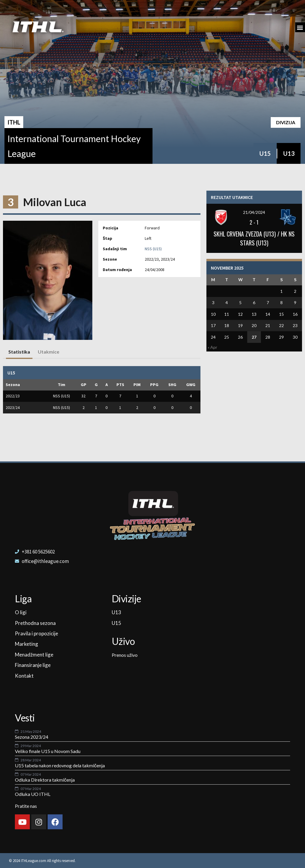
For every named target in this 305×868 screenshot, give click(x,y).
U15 (265, 153)
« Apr (212, 347)
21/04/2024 (254, 212)
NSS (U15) (153, 249)
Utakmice (49, 352)
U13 (289, 153)
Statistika (19, 352)
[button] (300, 27)
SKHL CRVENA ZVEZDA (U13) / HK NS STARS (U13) (254, 238)
